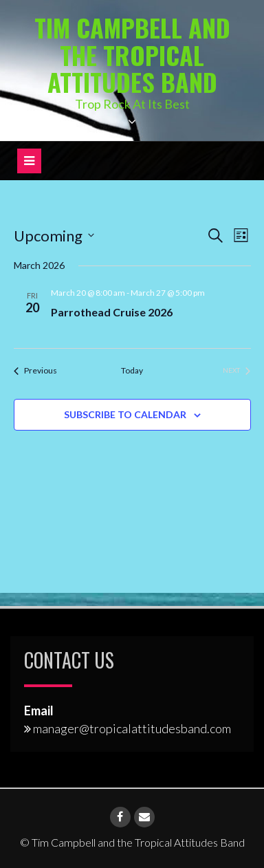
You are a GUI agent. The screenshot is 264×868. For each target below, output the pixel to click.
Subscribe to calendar (125, 414)
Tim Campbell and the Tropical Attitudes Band (132, 54)
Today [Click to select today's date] (132, 370)
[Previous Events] (35, 371)
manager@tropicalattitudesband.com (132, 728)
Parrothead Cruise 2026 (112, 312)
